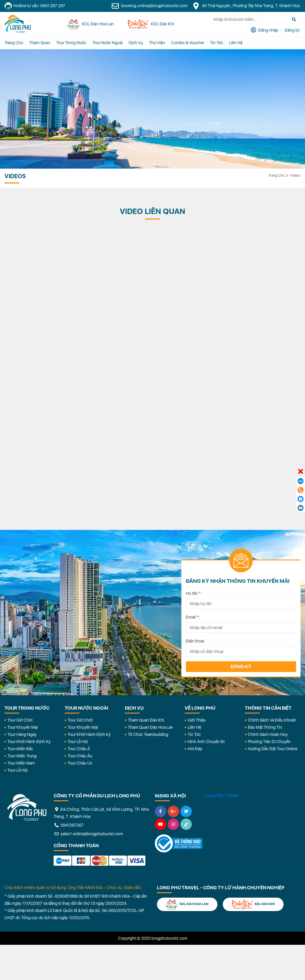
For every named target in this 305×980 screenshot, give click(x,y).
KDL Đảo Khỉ (253, 904)
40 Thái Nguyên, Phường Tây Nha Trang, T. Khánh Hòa (247, 6)
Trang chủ (14, 43)
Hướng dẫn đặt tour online (273, 749)
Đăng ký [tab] (293, 30)
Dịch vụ (136, 43)
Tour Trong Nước (71, 43)
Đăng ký (241, 667)
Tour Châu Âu (80, 756)
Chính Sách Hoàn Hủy (268, 734)
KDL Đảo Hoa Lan (187, 904)
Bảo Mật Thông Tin (265, 727)
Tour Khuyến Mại (23, 727)
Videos (295, 175)
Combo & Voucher (187, 43)
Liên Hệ (236, 43)
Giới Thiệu (197, 720)
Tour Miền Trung (22, 756)
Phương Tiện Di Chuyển (269, 742)
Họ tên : (194, 593)
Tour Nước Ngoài (108, 43)
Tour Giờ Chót (20, 720)
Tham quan (40, 43)
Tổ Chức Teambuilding (148, 734)
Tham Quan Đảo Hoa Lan (150, 727)
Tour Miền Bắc (20, 749)
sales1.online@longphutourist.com (88, 834)
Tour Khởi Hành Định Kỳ (29, 742)
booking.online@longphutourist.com (150, 6)
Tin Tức (194, 734)
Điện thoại (195, 641)
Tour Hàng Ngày (22, 734)
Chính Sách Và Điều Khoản (272, 720)
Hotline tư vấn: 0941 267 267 (35, 6)
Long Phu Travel (221, 795)
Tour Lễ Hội (18, 770)
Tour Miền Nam (21, 763)
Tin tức (217, 43)
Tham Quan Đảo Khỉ (146, 720)
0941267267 (69, 825)
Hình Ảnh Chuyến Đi (206, 742)
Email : (193, 617)
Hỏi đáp (195, 749)
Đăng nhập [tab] (269, 30)
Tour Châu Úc (80, 763)
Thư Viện (157, 43)
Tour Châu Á (79, 749)
